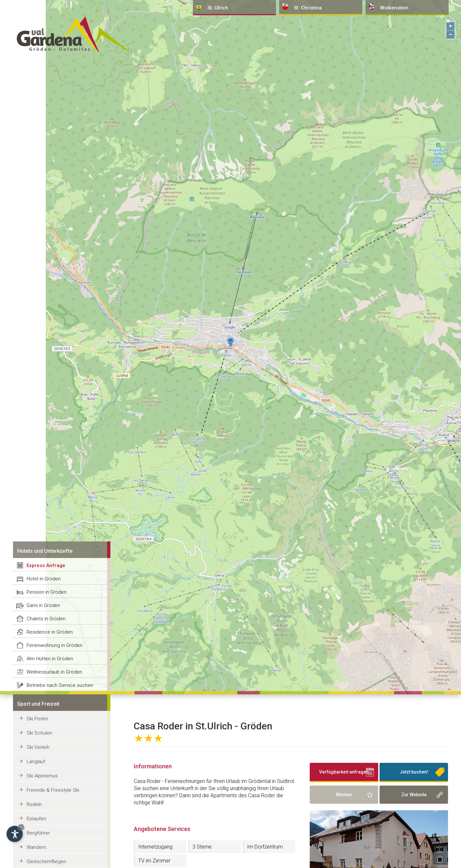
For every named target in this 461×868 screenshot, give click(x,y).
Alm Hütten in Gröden (50, 659)
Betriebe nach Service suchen (60, 685)
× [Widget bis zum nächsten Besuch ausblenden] (21, 827)
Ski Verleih (38, 747)
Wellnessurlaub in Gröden (54, 672)
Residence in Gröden (50, 632)
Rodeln (34, 804)
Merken (344, 795)
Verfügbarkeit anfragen (344, 772)
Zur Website (414, 795)
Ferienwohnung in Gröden (55, 645)
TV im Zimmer (154, 861)
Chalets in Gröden (46, 619)
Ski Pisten (37, 719)
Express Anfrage (46, 565)
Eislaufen (36, 819)
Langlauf (36, 762)
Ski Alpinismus (42, 776)
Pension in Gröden (47, 592)
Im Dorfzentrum (265, 847)
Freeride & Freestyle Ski (53, 790)
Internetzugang (155, 847)
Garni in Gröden (43, 605)
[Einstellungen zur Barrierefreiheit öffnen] (15, 834)
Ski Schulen (39, 733)
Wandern (36, 847)
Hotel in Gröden (44, 579)
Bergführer (38, 833)
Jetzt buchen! (414, 772)
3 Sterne (202, 847)
